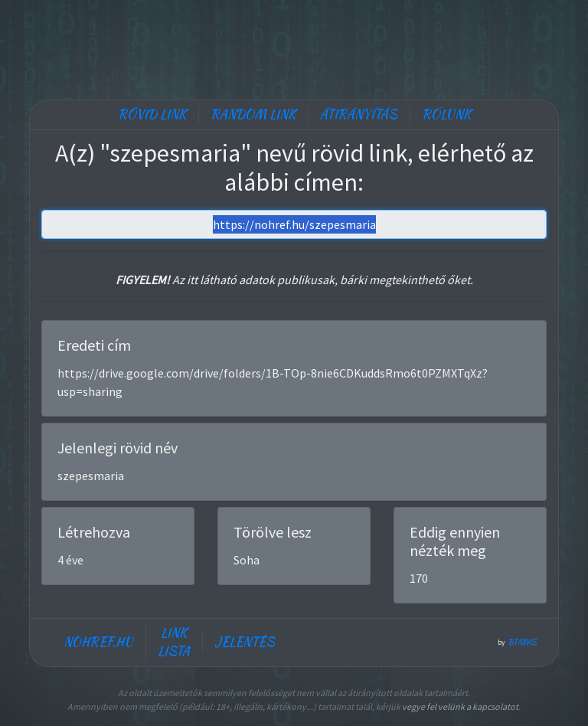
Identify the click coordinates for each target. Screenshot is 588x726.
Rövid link (152, 114)
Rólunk (446, 114)
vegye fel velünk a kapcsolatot (460, 706)
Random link (253, 114)
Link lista (174, 642)
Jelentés (245, 642)
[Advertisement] (294, 46)
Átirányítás (359, 114)
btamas (523, 643)
